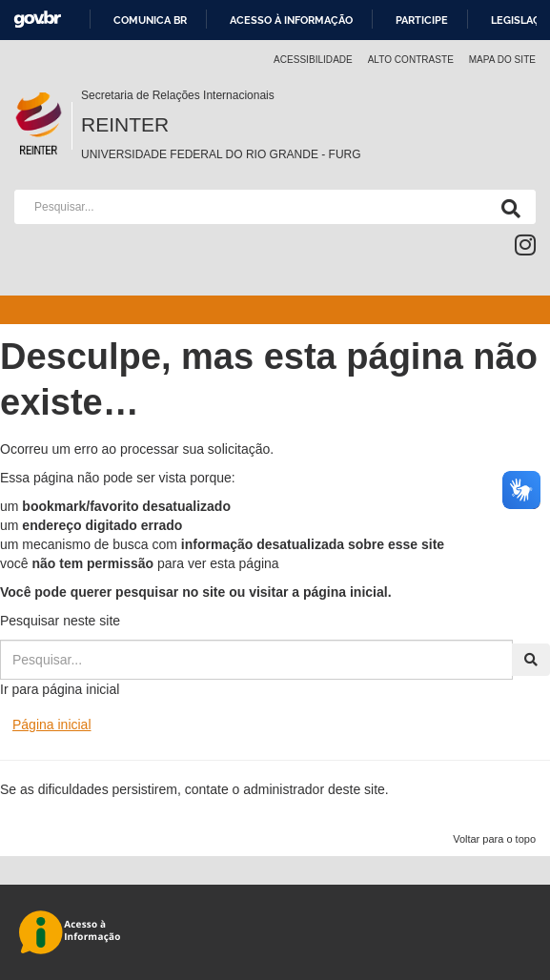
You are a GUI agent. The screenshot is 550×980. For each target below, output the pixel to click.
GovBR (37, 20)
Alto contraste (411, 60)
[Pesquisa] (507, 207)
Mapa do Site (502, 60)
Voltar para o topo (494, 839)
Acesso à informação (291, 20)
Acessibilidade (313, 60)
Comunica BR (150, 20)
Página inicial (52, 725)
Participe (422, 20)
